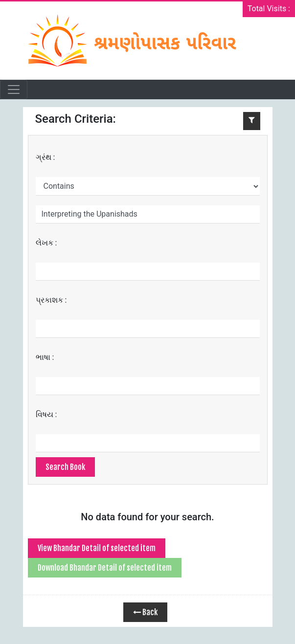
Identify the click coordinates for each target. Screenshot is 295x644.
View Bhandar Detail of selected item (97, 548)
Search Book (65, 467)
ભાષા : (45, 357)
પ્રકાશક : (51, 300)
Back (145, 612)
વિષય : (46, 414)
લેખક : (46, 243)
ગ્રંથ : (45, 157)
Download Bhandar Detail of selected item (105, 568)
